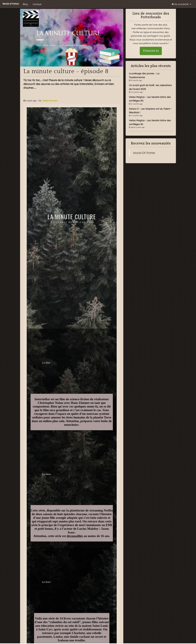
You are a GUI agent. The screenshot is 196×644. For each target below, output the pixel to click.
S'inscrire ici (151, 51)
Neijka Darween (50, 101)
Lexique (37, 4)
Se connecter (181, 4)
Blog (25, 4)
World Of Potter (144, 153)
